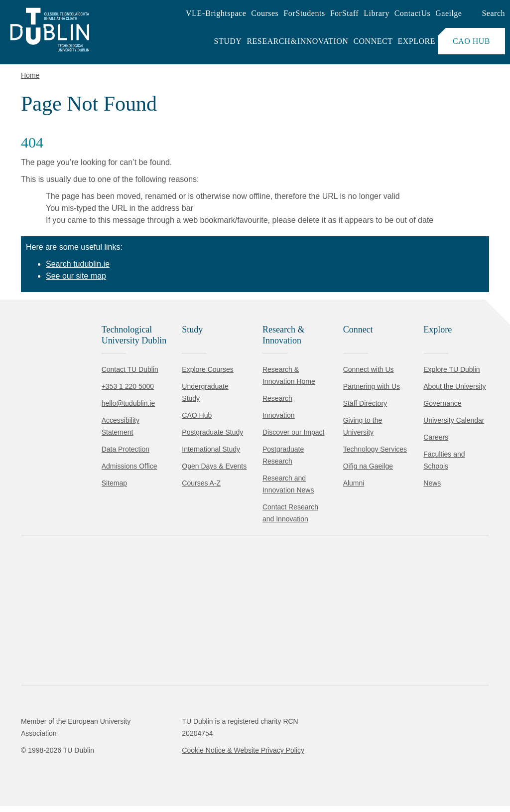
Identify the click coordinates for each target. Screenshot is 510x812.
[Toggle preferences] (215, 775)
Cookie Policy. (210, 743)
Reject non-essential (135, 774)
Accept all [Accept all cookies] (52, 774)
